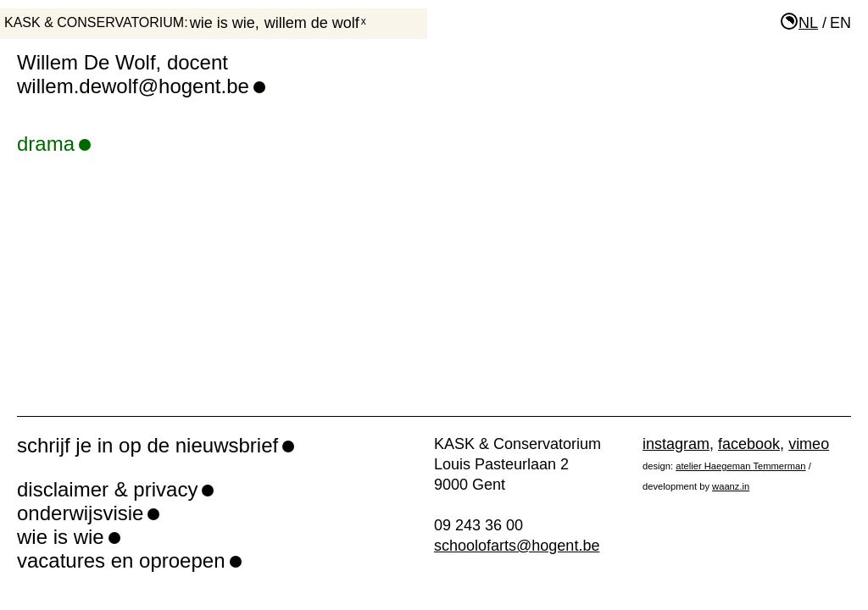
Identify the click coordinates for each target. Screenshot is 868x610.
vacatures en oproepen (121, 560)
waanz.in (731, 486)
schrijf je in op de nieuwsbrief (147, 445)
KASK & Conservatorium (94, 22)
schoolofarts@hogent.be (517, 546)
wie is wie (223, 23)
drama (54, 144)
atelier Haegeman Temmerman (740, 466)
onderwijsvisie (80, 513)
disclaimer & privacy (107, 489)
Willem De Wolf (312, 23)
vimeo (809, 444)
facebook (749, 444)
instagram (676, 444)
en (840, 23)
